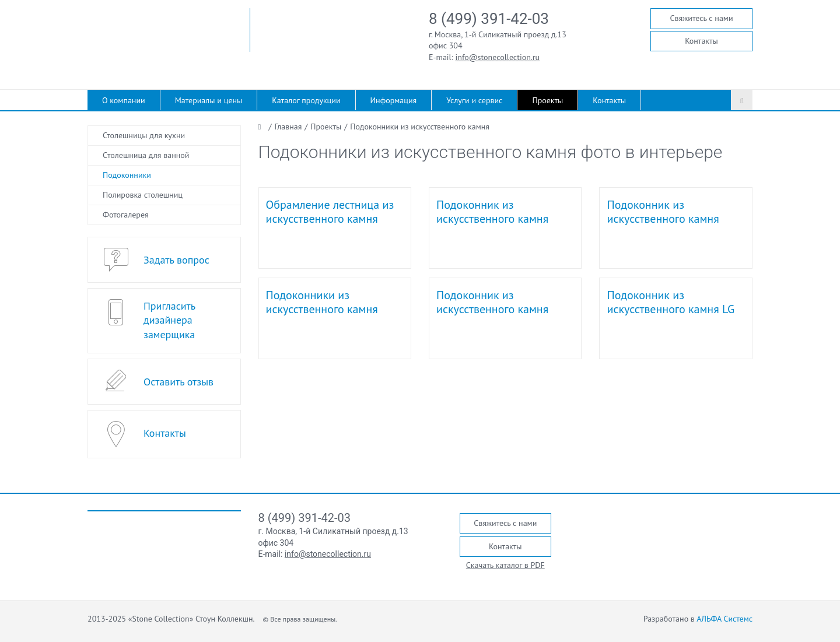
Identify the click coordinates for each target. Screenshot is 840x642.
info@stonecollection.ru (498, 57)
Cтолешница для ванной (146, 155)
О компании (124, 100)
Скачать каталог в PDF (505, 565)
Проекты (547, 100)
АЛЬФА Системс (724, 619)
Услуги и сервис (474, 100)
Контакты (701, 41)
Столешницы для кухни (144, 135)
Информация (394, 100)
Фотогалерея (126, 215)
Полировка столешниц (143, 195)
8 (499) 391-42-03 (489, 19)
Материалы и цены (209, 100)
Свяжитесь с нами (701, 18)
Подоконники (127, 175)
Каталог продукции (306, 100)
